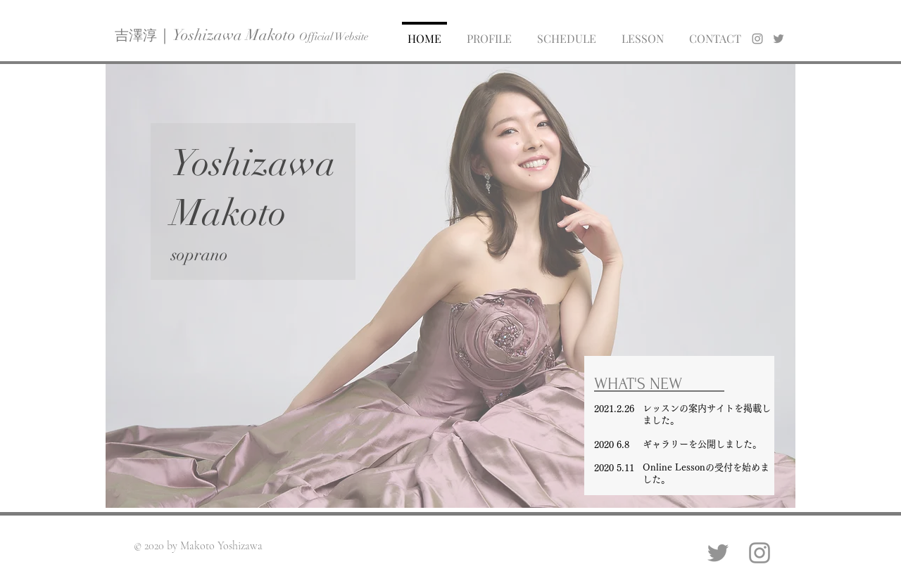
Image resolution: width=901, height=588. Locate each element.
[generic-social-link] (779, 39)
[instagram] (757, 39)
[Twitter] (718, 553)
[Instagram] (760, 553)
